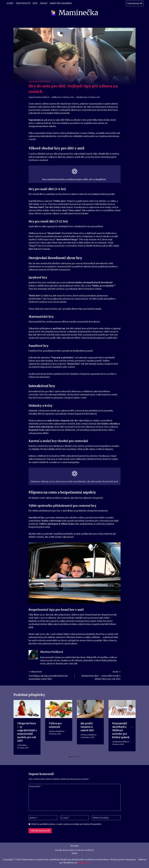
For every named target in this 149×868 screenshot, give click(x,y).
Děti (35, 3)
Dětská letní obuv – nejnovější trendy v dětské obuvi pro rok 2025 (99, 675)
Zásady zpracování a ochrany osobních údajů (74, 852)
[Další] (131, 727)
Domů (10, 3)
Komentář (35, 786)
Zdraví (44, 3)
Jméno (34, 818)
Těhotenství (23, 3)
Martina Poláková (42, 97)
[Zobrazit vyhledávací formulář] (135, 4)
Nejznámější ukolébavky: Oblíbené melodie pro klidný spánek (121, 730)
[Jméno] (43, 818)
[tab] (70, 757)
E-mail (65, 818)
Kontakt (75, 846)
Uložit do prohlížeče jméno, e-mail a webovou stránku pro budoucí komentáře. (66, 824)
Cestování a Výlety (37, 82)
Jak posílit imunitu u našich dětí (87, 727)
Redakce (23, 745)
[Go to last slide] (18, 727)
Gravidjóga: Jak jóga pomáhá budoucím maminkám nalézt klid (51, 675)
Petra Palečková (58, 731)
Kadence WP (84, 863)
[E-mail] (75, 818)
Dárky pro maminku (61, 3)
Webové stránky (101, 818)
